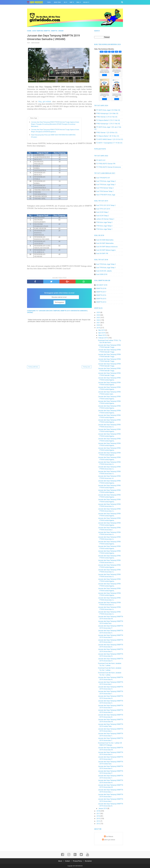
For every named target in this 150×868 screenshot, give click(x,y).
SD (65, 2)
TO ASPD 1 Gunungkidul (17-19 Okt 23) (109, 143)
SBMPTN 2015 (101, 299)
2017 (98, 814)
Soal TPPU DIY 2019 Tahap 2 (106, 205)
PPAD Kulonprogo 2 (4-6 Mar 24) (107, 113)
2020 (98, 325)
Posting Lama (87, 367)
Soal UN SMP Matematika (105, 243)
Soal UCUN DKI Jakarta (104, 271)
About (59, 861)
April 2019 (102, 333)
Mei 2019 (102, 330)
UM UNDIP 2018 (102, 285)
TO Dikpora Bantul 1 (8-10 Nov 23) (108, 136)
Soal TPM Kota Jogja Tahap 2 (106, 181)
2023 (98, 318)
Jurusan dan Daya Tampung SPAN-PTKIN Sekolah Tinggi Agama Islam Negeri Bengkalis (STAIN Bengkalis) (55, 131)
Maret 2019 (102, 335)
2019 (98, 328)
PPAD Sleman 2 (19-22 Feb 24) (107, 117)
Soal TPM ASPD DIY (103, 178)
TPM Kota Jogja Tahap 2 (104, 226)
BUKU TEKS (57, 2)
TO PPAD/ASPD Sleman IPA (106, 164)
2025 (98, 312)
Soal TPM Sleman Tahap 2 (105, 188)
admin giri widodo (110, 840)
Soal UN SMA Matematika (105, 240)
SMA (78, 2)
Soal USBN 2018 (102, 274)
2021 (98, 323)
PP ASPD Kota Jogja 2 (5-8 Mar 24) (108, 110)
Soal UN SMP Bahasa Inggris (106, 250)
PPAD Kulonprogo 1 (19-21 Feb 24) (108, 124)
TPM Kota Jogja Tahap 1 (104, 229)
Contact (67, 861)
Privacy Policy (78, 861)
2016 (98, 816)
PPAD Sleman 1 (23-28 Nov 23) (107, 133)
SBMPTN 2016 (101, 295)
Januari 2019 (103, 808)
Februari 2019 (103, 338)
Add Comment (35, 43)
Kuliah (86, 2)
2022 (98, 320)
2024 (98, 315)
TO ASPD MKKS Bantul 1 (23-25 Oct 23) (110, 139)
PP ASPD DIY (101, 160)
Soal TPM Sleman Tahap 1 (105, 191)
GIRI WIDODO (79, 866)
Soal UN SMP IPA (102, 253)
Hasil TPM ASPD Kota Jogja (106, 195)
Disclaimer (89, 861)
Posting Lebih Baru (33, 367)
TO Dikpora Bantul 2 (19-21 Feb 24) (108, 120)
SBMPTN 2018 (101, 288)
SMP (71, 2)
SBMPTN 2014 (101, 302)
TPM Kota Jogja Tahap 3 (104, 222)
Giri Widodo (110, 837)
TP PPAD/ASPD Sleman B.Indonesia (108, 167)
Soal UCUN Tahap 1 (103, 212)
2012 (98, 824)
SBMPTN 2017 (101, 292)
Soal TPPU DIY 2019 (103, 209)
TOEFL (49, 2)
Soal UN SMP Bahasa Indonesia (107, 247)
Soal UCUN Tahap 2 (103, 216)
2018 (98, 811)
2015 (98, 819)
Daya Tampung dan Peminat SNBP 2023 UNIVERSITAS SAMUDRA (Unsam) (53, 136)
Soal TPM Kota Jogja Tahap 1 (106, 185)
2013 (98, 821)
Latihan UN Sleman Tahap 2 (105, 219)
